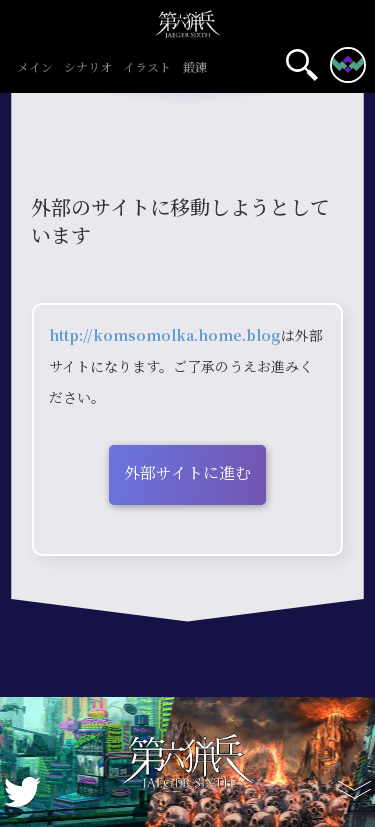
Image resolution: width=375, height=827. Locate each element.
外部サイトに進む (187, 472)
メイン (34, 68)
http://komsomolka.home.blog (165, 335)
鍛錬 (194, 68)
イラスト (147, 68)
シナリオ (88, 68)
